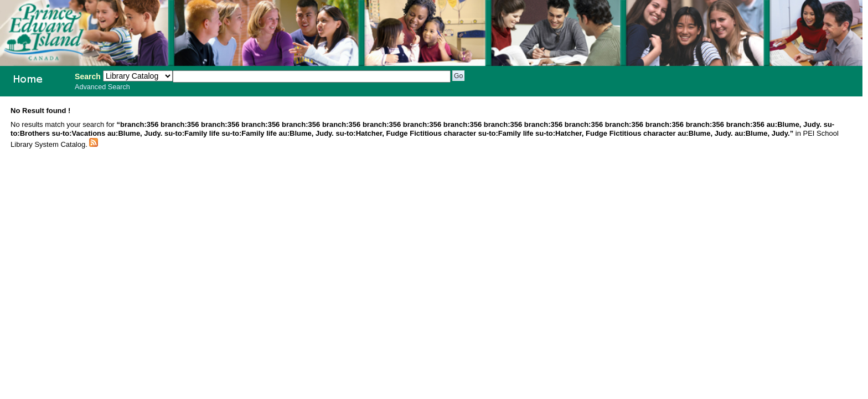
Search (88, 76)
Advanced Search (102, 87)
